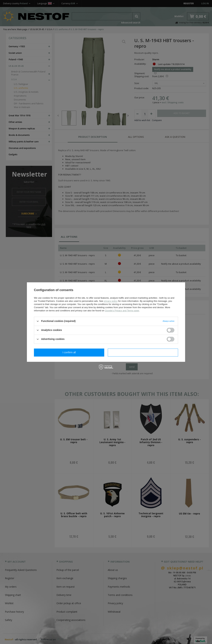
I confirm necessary (69, 352)
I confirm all (143, 352)
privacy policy (111, 301)
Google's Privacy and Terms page (122, 311)
